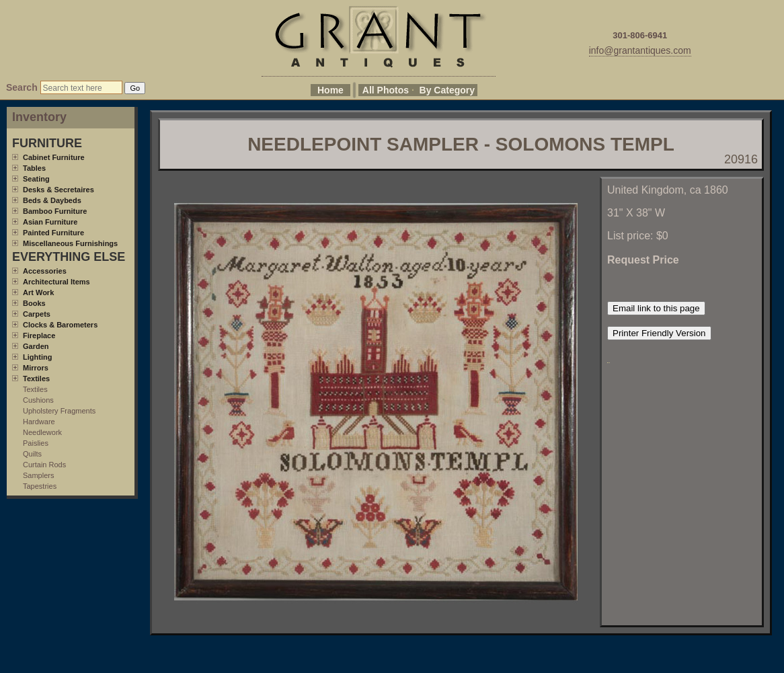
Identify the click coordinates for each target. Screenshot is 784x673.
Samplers (38, 475)
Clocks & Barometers (60, 325)
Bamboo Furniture (55, 211)
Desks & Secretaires (58, 190)
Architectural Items (56, 282)
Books (34, 303)
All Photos (386, 90)
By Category (447, 90)
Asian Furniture (50, 222)
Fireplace (39, 335)
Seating (36, 179)
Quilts (32, 454)
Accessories (45, 271)
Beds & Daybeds (52, 200)
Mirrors (36, 368)
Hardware (39, 422)
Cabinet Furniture (54, 157)
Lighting (37, 357)
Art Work (38, 292)
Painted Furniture (53, 233)
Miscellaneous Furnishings (70, 243)
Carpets (37, 314)
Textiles (36, 379)
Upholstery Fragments (59, 411)
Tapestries (40, 486)
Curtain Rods (44, 465)
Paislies (36, 443)
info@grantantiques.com (640, 50)
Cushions (38, 400)
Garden (36, 346)
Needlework (42, 432)
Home (330, 90)
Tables (34, 168)
